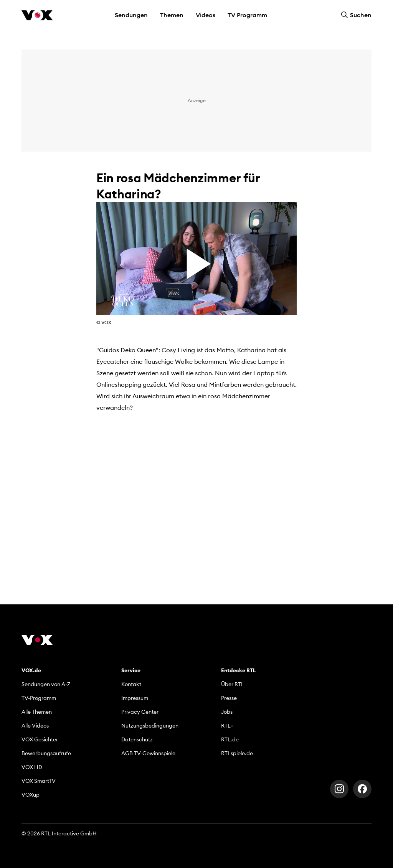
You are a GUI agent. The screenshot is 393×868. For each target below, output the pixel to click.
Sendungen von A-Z (46, 684)
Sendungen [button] (131, 15)
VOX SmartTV (39, 781)
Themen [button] (172, 15)
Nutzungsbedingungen (150, 726)
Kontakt (131, 684)
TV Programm (247, 15)
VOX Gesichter (40, 739)
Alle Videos (35, 726)
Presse (229, 698)
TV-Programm (39, 698)
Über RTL (233, 684)
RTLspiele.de (237, 753)
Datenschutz (137, 739)
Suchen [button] (356, 15)
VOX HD (32, 767)
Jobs (227, 712)
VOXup (31, 795)
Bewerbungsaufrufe (46, 753)
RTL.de (230, 739)
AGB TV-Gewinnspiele (148, 753)
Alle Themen (37, 712)
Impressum (135, 698)
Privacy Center (140, 712)
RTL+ (227, 726)
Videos (206, 15)
